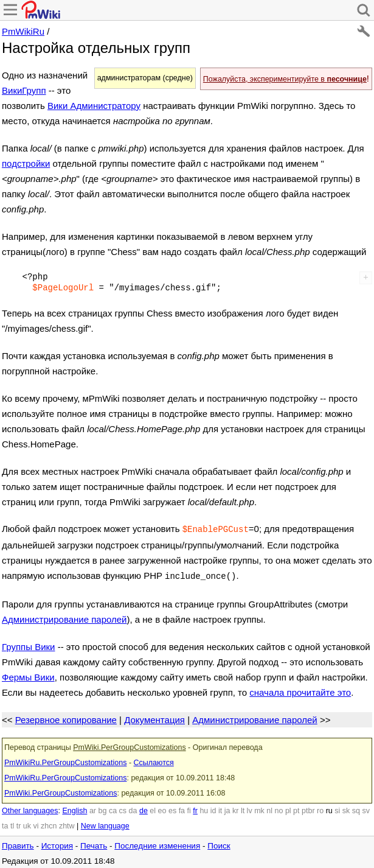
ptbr (308, 808)
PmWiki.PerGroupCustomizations (129, 745)
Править (18, 843)
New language (105, 824)
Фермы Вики (28, 675)
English (74, 808)
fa (182, 808)
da (133, 808)
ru (329, 808)
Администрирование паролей (64, 617)
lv (250, 808)
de (144, 808)
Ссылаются (154, 760)
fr (195, 808)
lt (243, 808)
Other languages (30, 808)
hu (204, 808)
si (337, 808)
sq (356, 808)
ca (113, 808)
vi (36, 824)
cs (123, 808)
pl (288, 808)
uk (27, 824)
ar (93, 808)
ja (227, 808)
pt (296, 808)
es (172, 808)
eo (162, 808)
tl (12, 824)
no (279, 808)
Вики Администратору (94, 106)
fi (189, 808)
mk (259, 808)
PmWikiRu (23, 31)
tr (19, 824)
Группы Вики (28, 644)
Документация (154, 717)
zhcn (49, 824)
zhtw (67, 824)
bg (102, 808)
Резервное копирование (66, 717)
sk (346, 808)
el (153, 808)
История (57, 843)
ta (5, 824)
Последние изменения (157, 843)
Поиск (219, 843)
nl (269, 808)
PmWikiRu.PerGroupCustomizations (65, 760)
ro (320, 808)
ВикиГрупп (24, 90)
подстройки (26, 163)
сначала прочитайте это (300, 690)
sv (366, 808)
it (220, 808)
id (213, 808)
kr (235, 808)
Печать (94, 843)
